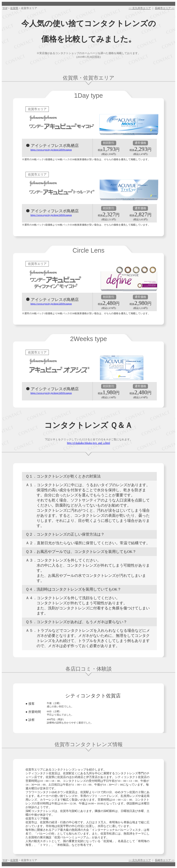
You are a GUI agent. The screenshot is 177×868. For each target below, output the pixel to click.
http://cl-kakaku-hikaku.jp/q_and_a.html (88, 443)
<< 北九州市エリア (140, 8)
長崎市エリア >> (165, 8)
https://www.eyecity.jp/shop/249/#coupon (51, 150)
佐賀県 (14, 8)
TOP (5, 8)
